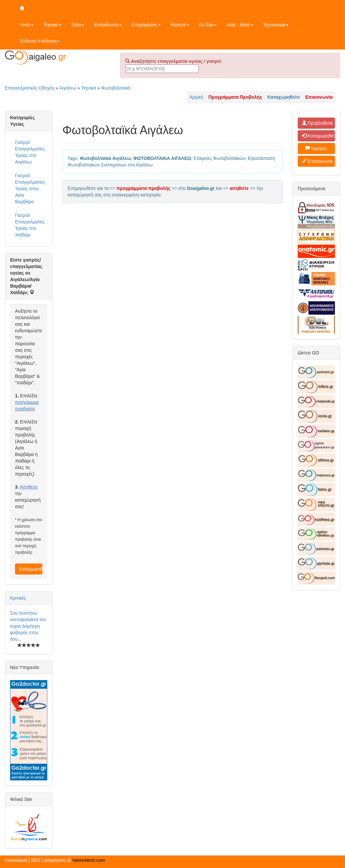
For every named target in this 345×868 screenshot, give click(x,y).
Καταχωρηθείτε (31, 569)
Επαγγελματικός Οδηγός (30, 88)
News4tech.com (89, 860)
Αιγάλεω (68, 88)
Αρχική (196, 97)
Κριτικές (18, 598)
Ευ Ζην (208, 25)
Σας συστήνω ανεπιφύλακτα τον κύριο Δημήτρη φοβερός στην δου (28, 626)
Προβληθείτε (318, 123)
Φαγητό (180, 25)
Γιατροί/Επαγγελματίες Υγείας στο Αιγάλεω (30, 152)
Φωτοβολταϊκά (116, 88)
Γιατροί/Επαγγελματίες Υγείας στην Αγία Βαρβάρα (30, 189)
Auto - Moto (240, 25)
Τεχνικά (52, 25)
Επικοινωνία (317, 161)
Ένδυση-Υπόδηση (40, 41)
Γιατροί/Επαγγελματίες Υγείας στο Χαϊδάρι (30, 225)
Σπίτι (78, 25)
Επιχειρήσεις (146, 25)
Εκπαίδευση (108, 25)
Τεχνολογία (276, 25)
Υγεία (27, 25)
